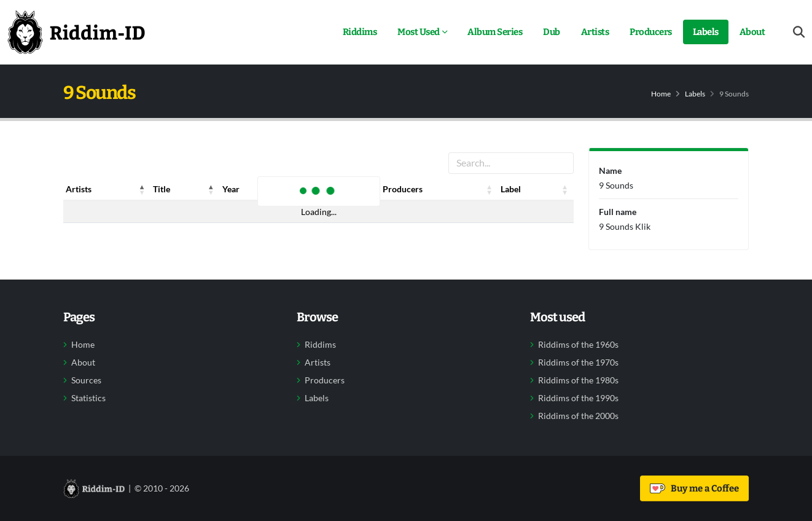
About (752, 32)
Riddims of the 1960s (578, 345)
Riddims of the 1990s (578, 398)
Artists (595, 32)
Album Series (495, 32)
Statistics (88, 398)
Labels (706, 32)
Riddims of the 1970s (578, 362)
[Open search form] (799, 32)
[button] (142, 189)
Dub (552, 32)
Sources (86, 380)
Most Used (419, 32)
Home (661, 94)
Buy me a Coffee (694, 488)
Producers (651, 32)
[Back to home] (76, 32)
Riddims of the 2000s (578, 416)
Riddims (360, 32)
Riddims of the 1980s (578, 380)
